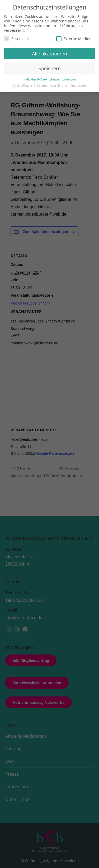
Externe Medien (74, 39)
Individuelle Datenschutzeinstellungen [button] (50, 79)
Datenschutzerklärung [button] (52, 86)
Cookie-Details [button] (23, 86)
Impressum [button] (79, 86)
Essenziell (16, 39)
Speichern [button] (50, 68)
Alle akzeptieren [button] (49, 54)
